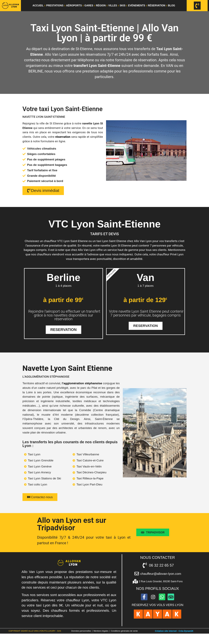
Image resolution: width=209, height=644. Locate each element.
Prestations (55, 6)
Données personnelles (95, 633)
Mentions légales (116, 633)
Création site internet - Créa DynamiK (174, 637)
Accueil (38, 6)
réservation (63, 137)
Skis (123, 6)
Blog (171, 6)
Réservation (157, 6)
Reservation (63, 330)
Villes (113, 6)
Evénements (137, 6)
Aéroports (74, 6)
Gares (89, 6)
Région (101, 6)
